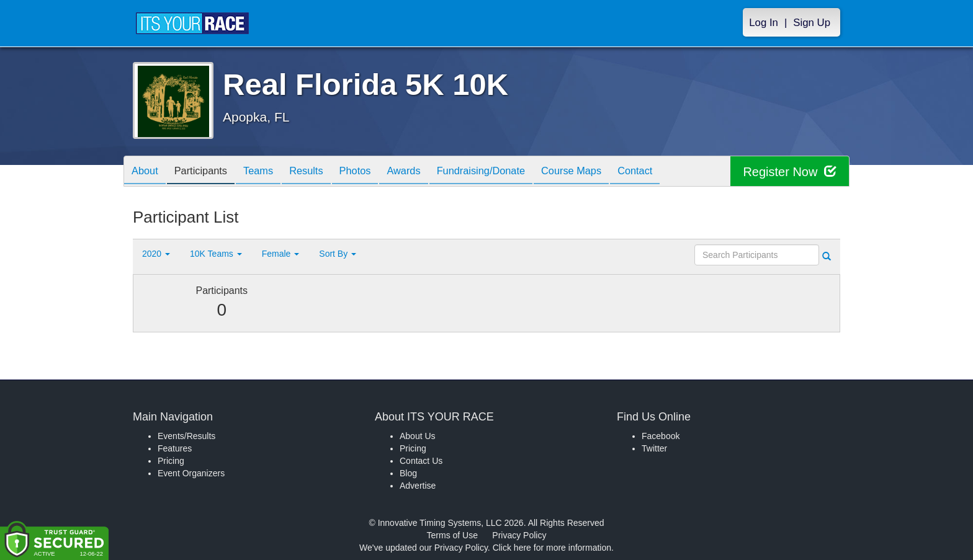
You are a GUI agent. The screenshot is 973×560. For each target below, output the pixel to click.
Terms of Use (452, 535)
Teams (270, 172)
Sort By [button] (338, 254)
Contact (677, 172)
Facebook (661, 436)
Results (323, 172)
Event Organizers (191, 473)
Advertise (418, 486)
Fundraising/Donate (512, 172)
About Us (418, 436)
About (147, 172)
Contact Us (421, 461)
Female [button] (281, 254)
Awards (429, 172)
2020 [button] (156, 254)
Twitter (654, 448)
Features (175, 448)
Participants (208, 172)
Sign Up (812, 23)
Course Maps (608, 172)
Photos (376, 172)
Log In (764, 23)
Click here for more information (552, 548)
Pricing (171, 461)
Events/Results (186, 436)
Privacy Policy (519, 535)
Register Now (790, 171)
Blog (408, 473)
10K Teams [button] (216, 254)
